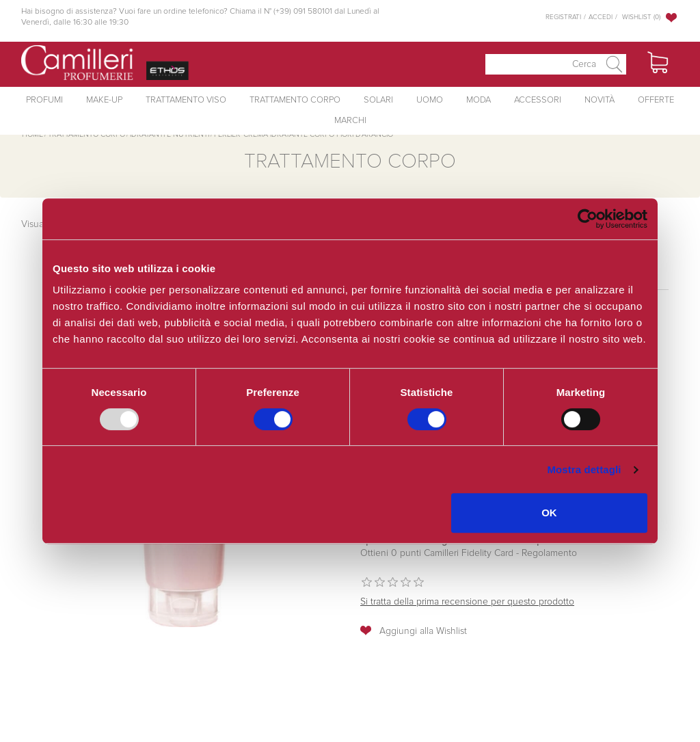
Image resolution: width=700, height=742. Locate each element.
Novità (600, 100)
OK (549, 513)
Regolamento (548, 553)
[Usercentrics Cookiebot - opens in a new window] (588, 219)
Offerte (656, 100)
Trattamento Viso (186, 100)
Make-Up (104, 100)
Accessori (538, 100)
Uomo (430, 100)
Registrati (563, 17)
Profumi (44, 100)
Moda (479, 100)
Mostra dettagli (584, 469)
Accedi (601, 17)
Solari (378, 100)
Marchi (350, 121)
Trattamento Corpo (295, 100)
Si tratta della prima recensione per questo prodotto (467, 602)
